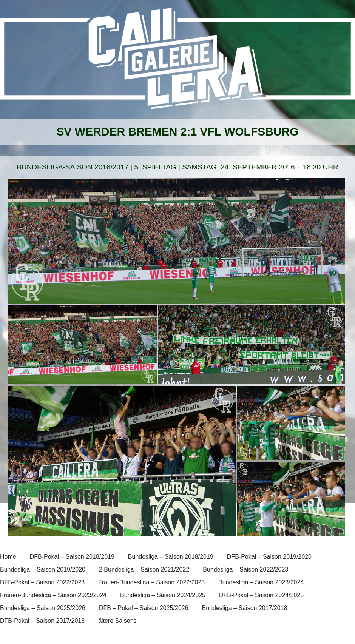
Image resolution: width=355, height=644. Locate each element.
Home (8, 557)
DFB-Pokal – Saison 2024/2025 (261, 595)
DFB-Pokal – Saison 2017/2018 (42, 621)
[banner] (177, 63)
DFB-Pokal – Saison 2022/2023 (42, 582)
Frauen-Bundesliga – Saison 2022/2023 (151, 582)
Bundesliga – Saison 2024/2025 (163, 595)
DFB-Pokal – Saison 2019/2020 (269, 557)
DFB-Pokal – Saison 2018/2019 (72, 557)
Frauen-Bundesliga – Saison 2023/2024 (53, 595)
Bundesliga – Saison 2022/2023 (245, 569)
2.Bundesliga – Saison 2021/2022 (144, 569)
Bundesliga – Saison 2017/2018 (245, 608)
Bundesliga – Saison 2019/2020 (43, 569)
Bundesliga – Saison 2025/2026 (43, 608)
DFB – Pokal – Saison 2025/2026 (144, 608)
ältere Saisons (117, 621)
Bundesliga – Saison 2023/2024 (261, 582)
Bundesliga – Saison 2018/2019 (171, 557)
